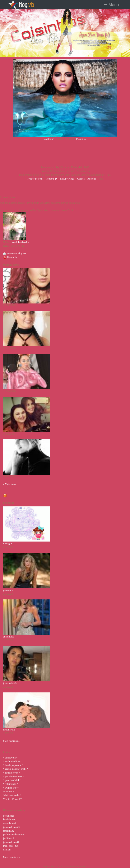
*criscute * (9, 792)
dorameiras (9, 816)
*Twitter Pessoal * (12, 799)
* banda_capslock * (13, 765)
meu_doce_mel (11, 846)
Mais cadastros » (12, 857)
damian (7, 850)
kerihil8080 (9, 820)
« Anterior (49, 139)
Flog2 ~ (64, 179)
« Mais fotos (9, 484)
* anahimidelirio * (12, 761)
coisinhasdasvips (21, 242)
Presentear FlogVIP (15, 254)
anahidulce (9, 637)
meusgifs (8, 543)
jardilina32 (9, 831)
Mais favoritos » (11, 741)
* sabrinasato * (11, 784)
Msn (101, 179)
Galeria (81, 179)
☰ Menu (111, 5)
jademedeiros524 (12, 827)
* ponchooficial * (12, 780)
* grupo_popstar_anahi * (16, 769)
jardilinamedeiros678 (14, 835)
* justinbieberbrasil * (14, 776)
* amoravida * (10, 758)
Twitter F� (51, 179)
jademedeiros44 (11, 842)
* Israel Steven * (11, 773)
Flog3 (71, 179)
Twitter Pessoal (35, 179)
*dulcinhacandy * (12, 795)
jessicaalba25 (10, 683)
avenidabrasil (10, 823)
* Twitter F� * (11, 788)
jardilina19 (9, 838)
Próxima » (81, 139)
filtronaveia (9, 730)
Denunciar (10, 257)
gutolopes (8, 590)
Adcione (92, 179)
